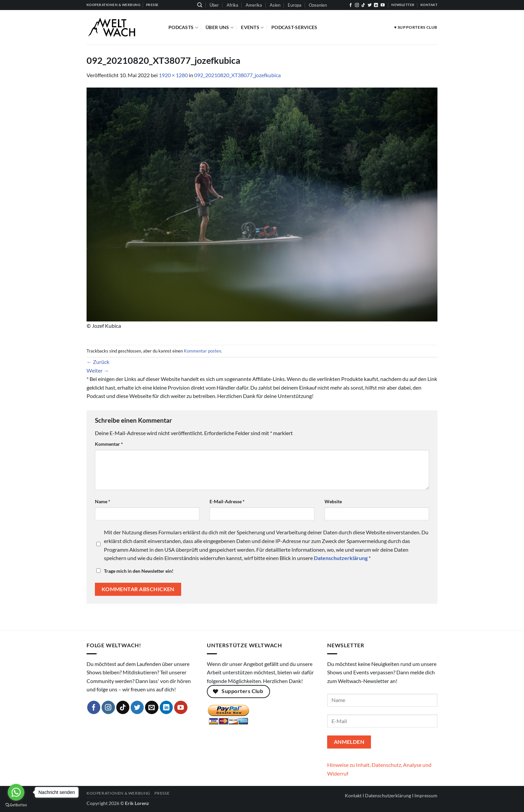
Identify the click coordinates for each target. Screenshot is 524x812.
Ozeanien (318, 5)
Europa (295, 5)
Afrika (232, 5)
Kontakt (353, 795)
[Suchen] (200, 5)
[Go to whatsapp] (16, 792)
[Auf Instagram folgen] (357, 5)
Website (333, 501)
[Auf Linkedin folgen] (376, 5)
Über (214, 5)
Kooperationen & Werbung (118, 793)
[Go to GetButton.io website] (16, 805)
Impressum (426, 795)
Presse (162, 793)
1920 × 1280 (173, 75)
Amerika (254, 5)
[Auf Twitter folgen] (370, 5)
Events (252, 28)
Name (103, 501)
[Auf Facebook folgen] (351, 5)
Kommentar (109, 444)
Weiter (98, 370)
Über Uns (220, 28)
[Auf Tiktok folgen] (363, 5)
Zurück (98, 362)
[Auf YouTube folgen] (383, 5)
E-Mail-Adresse (227, 501)
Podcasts (183, 28)
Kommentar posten (202, 351)
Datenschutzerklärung (388, 795)
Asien (275, 5)
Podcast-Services (294, 27)
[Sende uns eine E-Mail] (152, 707)
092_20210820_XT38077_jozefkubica (237, 75)
